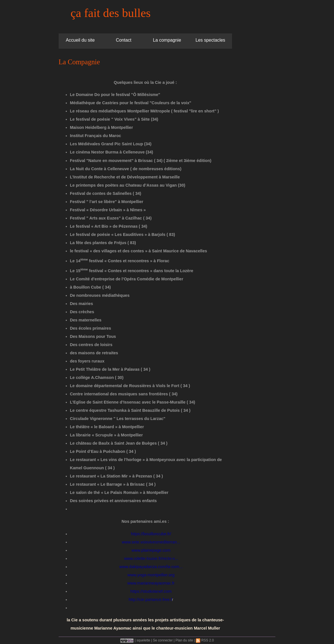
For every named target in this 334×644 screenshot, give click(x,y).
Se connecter (163, 640)
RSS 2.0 (205, 640)
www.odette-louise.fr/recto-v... (151, 558)
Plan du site (184, 640)
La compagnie (167, 40)
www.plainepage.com (151, 550)
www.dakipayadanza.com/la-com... (151, 567)
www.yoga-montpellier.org (151, 575)
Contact (124, 40)
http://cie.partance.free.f (150, 600)
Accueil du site (80, 40)
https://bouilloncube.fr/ (151, 534)
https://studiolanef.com (151, 591)
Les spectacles (210, 40)
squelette (143, 640)
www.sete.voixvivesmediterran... (151, 542)
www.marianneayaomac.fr (151, 583)
